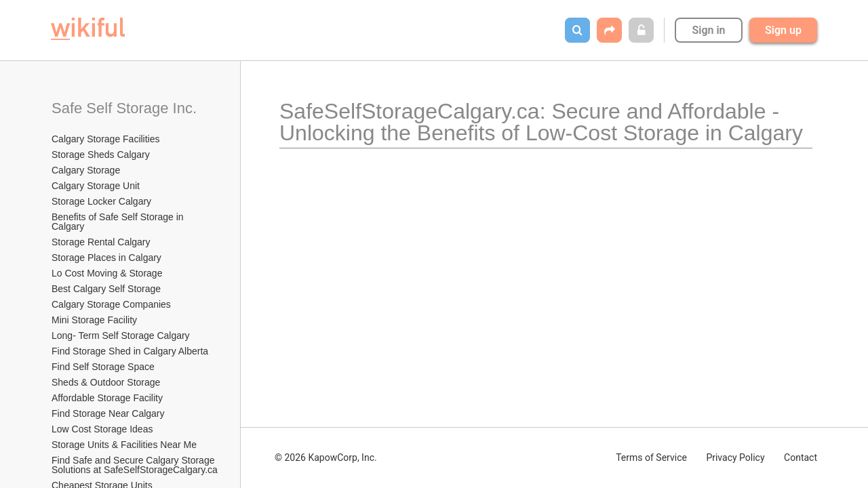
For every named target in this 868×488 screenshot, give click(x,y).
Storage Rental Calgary (101, 242)
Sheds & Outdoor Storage (106, 382)
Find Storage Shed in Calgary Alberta (130, 351)
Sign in (708, 30)
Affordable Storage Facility (107, 398)
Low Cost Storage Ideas (102, 429)
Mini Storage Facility (94, 320)
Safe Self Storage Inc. (124, 108)
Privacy (735, 457)
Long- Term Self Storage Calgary (121, 335)
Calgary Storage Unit (96, 186)
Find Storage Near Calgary (108, 413)
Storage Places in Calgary (106, 258)
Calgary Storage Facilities (106, 139)
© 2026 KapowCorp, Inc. (326, 457)
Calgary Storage (86, 170)
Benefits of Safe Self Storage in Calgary (119, 222)
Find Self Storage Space (103, 367)
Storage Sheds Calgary (101, 155)
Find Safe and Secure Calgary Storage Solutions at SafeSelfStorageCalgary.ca (135, 465)
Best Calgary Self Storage (106, 289)
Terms (651, 457)
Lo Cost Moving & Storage (107, 273)
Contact (801, 457)
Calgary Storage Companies (111, 304)
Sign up (783, 30)
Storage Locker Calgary (101, 201)
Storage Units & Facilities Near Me (124, 445)
